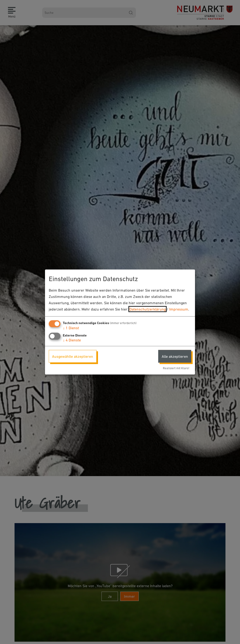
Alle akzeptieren (175, 356)
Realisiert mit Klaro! (176, 368)
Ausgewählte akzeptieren (73, 356)
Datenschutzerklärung (148, 309)
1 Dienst (71, 328)
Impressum (179, 309)
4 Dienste (72, 340)
